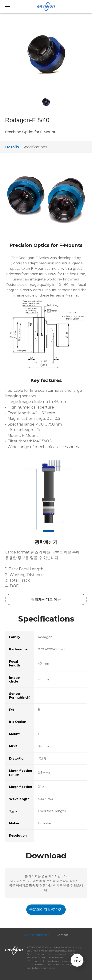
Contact (62, 935)
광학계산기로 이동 (46, 599)
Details (12, 147)
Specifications (35, 147)
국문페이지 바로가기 (46, 910)
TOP (77, 961)
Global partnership (37, 935)
